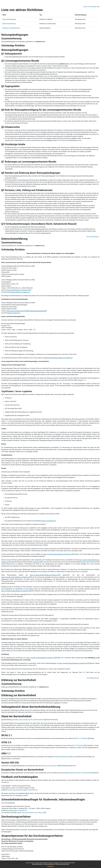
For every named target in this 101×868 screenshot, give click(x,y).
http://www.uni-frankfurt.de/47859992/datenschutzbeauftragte (26, 311)
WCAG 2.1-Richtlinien (81, 738)
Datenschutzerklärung (49, 864)
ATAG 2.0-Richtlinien (77, 745)
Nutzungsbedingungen (38, 864)
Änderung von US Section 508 (50, 766)
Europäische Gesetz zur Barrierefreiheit (80, 773)
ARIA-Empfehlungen (64, 757)
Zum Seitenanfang (93, 237)
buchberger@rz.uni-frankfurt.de (17, 810)
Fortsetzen (51, 866)
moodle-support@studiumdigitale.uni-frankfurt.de (22, 790)
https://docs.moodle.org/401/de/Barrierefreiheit (30, 720)
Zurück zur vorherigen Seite (91, 7)
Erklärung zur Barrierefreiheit (62, 864)
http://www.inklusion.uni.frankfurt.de (33, 813)
